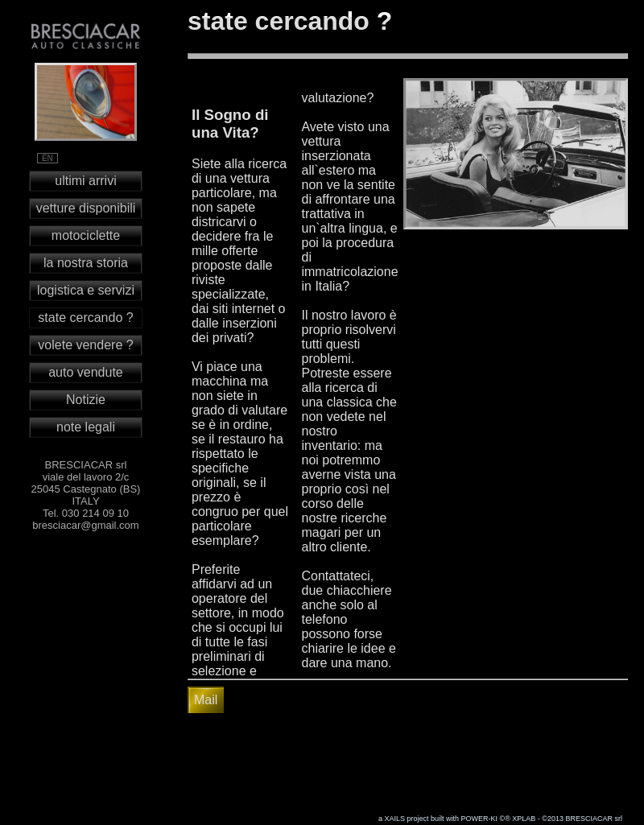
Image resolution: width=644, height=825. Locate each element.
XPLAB (524, 819)
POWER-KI (480, 819)
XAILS (394, 819)
